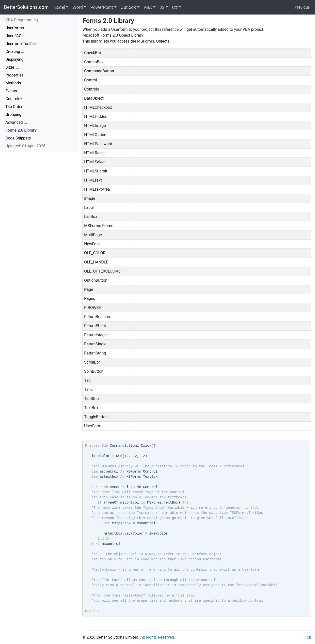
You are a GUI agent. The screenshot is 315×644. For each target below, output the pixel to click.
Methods (13, 83)
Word (78, 7)
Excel (60, 7)
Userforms (15, 28)
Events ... (13, 91)
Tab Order (14, 107)
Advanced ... (16, 122)
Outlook (128, 7)
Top (308, 637)
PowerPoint (102, 7)
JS (162, 7)
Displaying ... (16, 59)
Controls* (14, 99)
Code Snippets (18, 138)
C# (175, 7)
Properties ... (16, 75)
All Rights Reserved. (158, 637)
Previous (302, 7)
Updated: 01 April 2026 (25, 146)
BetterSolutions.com (26, 7)
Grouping (13, 115)
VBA (148, 7)
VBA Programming (22, 20)
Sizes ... (12, 67)
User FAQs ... (16, 36)
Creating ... (15, 52)
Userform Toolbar (21, 44)
